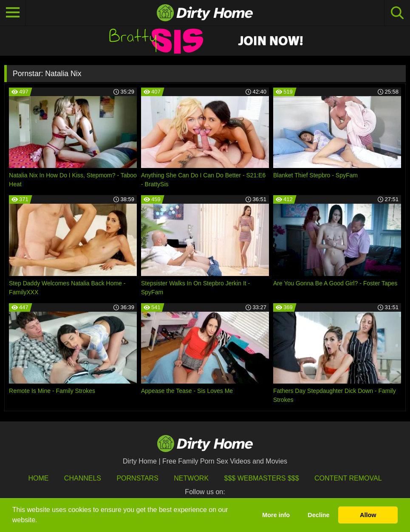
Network (191, 478)
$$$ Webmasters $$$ (262, 478)
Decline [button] (318, 515)
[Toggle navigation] (13, 13)
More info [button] (276, 515)
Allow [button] (368, 515)
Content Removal (348, 478)
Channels (83, 478)
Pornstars (137, 478)
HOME (38, 478)
